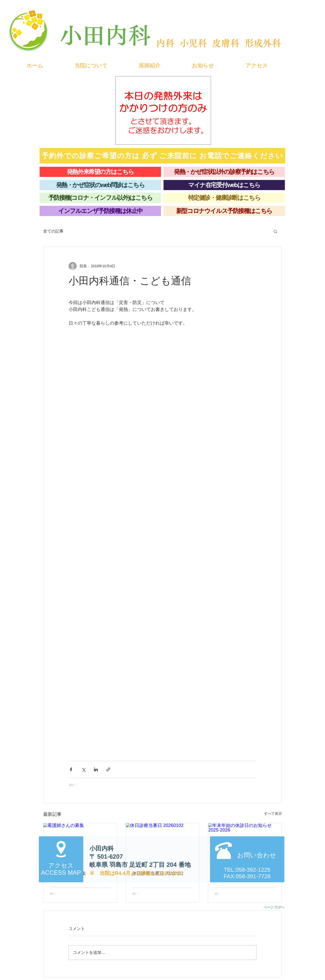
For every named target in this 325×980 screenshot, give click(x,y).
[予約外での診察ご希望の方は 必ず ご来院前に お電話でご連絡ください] (162, 156)
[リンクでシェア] (108, 769)
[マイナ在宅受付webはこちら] (224, 185)
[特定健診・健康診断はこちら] (224, 198)
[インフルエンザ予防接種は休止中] (100, 211)
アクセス (61, 865)
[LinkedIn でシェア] (96, 769)
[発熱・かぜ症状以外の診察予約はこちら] (224, 172)
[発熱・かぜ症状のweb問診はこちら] (100, 185)
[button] (275, 231)
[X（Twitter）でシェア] (83, 769)
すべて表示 (273, 813)
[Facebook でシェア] (71, 769)
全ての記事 (53, 231)
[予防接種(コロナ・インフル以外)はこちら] (100, 198)
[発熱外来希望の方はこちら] (100, 172)
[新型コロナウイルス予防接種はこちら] (224, 211)
